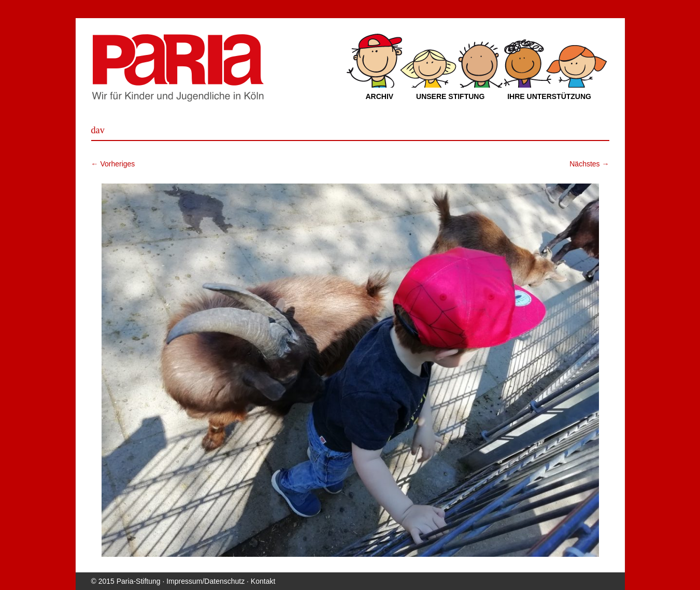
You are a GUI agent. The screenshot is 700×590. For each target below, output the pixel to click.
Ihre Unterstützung (549, 96)
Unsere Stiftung (450, 96)
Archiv (380, 96)
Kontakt (263, 581)
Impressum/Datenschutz (205, 581)
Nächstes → (589, 164)
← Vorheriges (113, 164)
